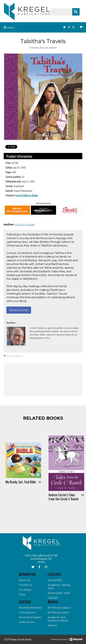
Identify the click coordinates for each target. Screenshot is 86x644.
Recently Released (30, 608)
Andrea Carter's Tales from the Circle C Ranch (63, 497)
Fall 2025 (53, 598)
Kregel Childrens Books (27, 195)
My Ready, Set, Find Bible (21, 482)
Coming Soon (27, 612)
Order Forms (27, 622)
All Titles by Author (59, 612)
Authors (52, 625)
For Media (25, 590)
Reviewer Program (30, 617)
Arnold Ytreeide (25, 224)
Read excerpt (19, 310)
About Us (24, 580)
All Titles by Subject (59, 608)
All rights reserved (24, 639)
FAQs (22, 594)
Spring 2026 (55, 580)
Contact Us (26, 585)
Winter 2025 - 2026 (59, 593)
